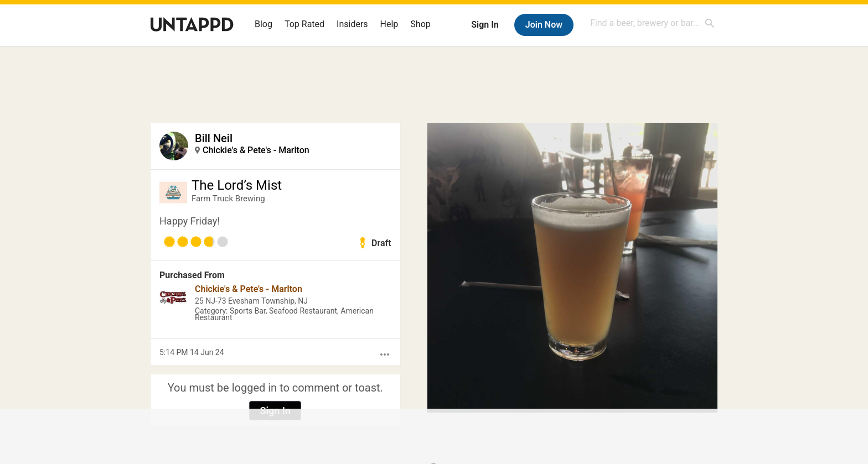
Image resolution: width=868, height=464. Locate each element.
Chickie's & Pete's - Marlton (256, 150)
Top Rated (304, 24)
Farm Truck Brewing (228, 199)
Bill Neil (214, 138)
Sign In (485, 25)
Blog (263, 24)
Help (389, 24)
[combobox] (653, 23)
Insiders (352, 24)
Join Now (544, 25)
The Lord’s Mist (237, 185)
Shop (420, 24)
